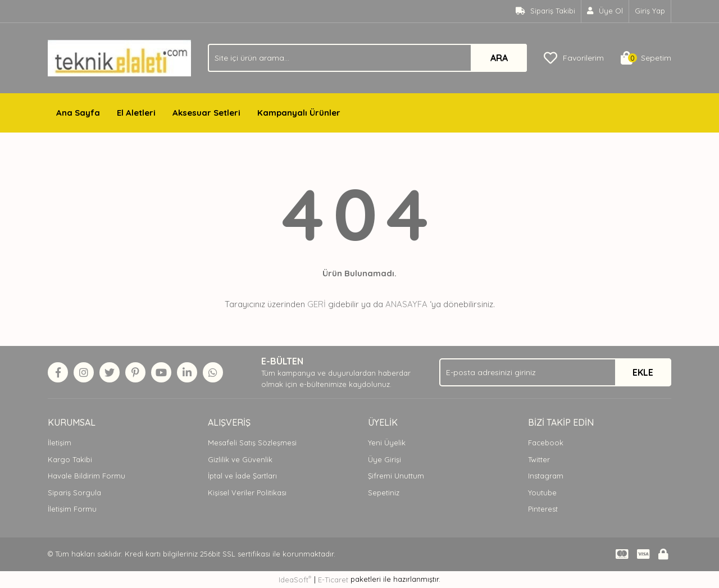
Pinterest (543, 509)
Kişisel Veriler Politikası (247, 493)
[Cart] (646, 58)
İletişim (60, 443)
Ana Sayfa (78, 113)
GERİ (317, 304)
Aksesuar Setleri (206, 113)
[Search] (367, 58)
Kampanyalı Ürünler (299, 113)
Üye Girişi (384, 459)
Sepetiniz (384, 493)
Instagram (546, 476)
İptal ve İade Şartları (242, 476)
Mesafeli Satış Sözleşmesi (252, 443)
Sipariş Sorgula (74, 493)
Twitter (539, 459)
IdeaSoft (295, 579)
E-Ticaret (333, 580)
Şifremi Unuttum (396, 476)
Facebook (546, 443)
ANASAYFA (406, 304)
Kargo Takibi (70, 459)
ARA (499, 58)
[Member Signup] (605, 11)
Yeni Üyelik (387, 443)
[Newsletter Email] (555, 372)
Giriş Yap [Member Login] (650, 11)
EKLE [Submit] (643, 372)
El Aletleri (136, 113)
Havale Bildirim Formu (87, 476)
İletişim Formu (72, 509)
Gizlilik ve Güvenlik (240, 459)
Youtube (542, 493)
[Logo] (119, 57)
